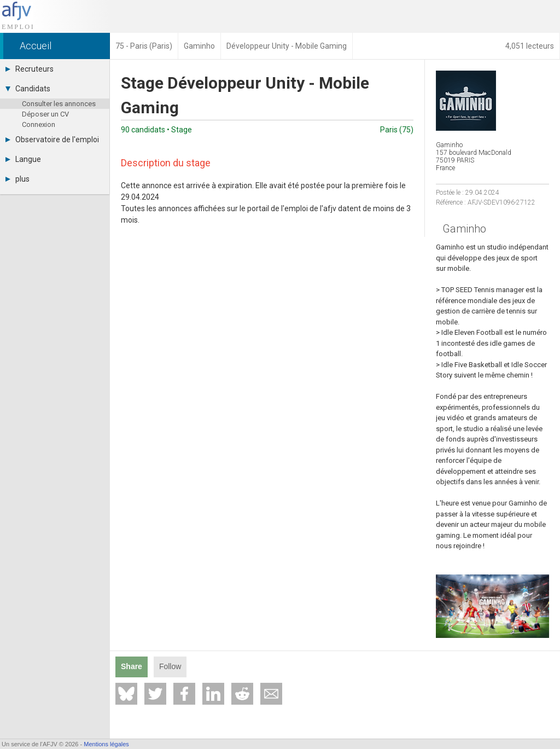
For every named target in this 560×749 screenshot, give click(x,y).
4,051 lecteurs (530, 46)
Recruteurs (30, 69)
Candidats (28, 89)
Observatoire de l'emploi (52, 140)
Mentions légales (106, 744)
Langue (23, 159)
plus (17, 179)
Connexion (39, 124)
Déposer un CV (45, 114)
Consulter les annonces (59, 104)
